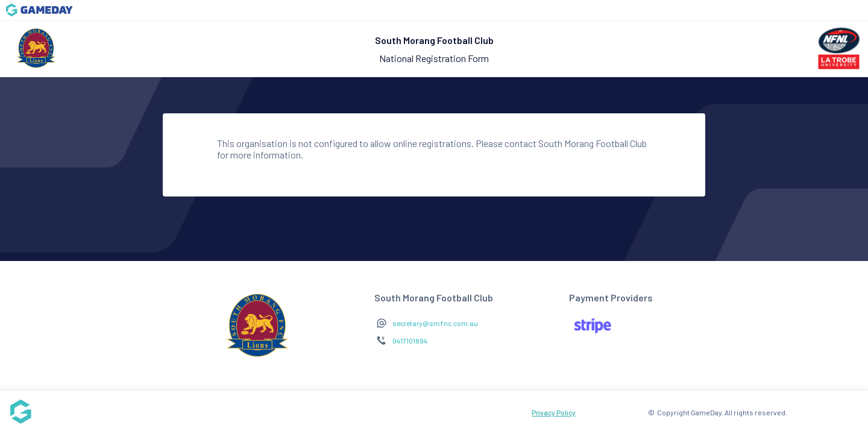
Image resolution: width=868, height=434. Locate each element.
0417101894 (410, 341)
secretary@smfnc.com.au (435, 323)
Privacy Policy (554, 412)
